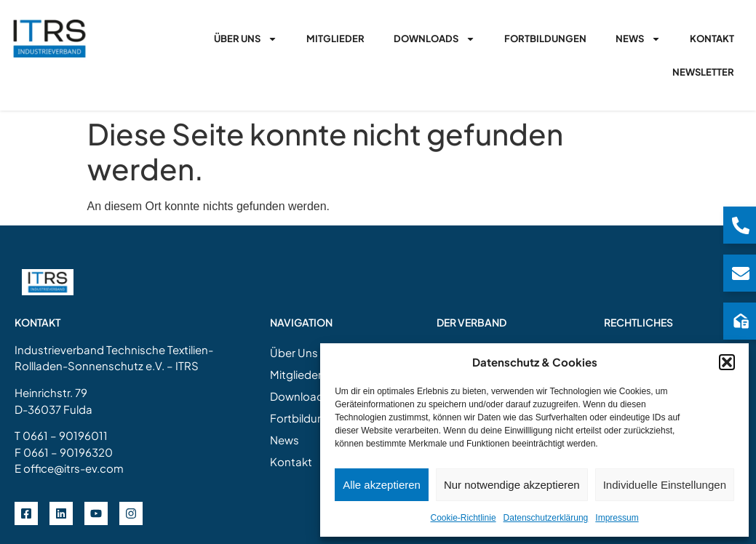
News (638, 39)
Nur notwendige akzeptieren (512, 485)
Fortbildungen (545, 39)
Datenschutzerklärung (546, 518)
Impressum (617, 518)
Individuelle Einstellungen (665, 485)
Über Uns (246, 39)
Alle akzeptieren (382, 485)
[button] (727, 362)
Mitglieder (335, 39)
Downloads (434, 39)
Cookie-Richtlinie (463, 518)
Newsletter (703, 72)
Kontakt (712, 39)
